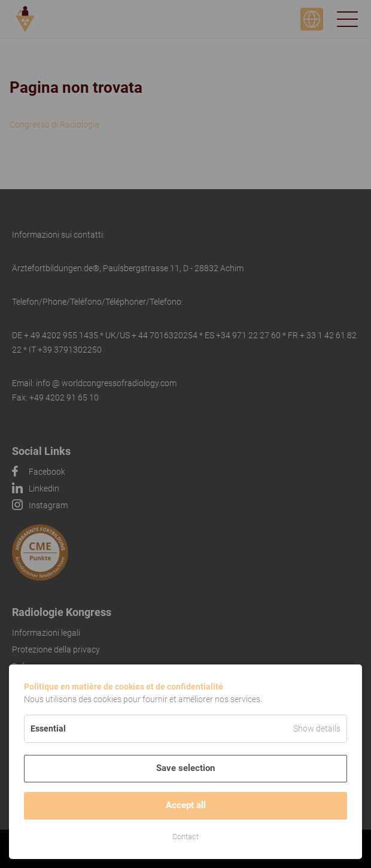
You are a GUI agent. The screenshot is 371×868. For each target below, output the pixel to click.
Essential (48, 729)
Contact (185, 837)
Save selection (185, 768)
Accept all (186, 805)
